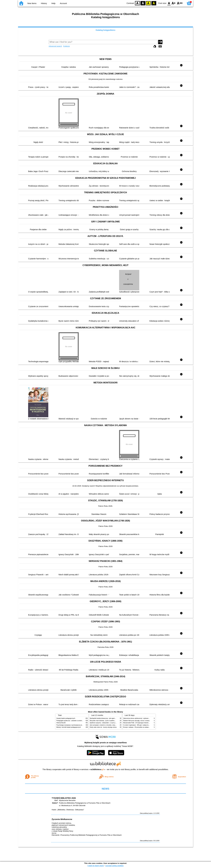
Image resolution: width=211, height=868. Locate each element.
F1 (174, 3)
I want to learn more (96, 866)
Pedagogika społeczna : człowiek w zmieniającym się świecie (75, 721)
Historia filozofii (61, 723)
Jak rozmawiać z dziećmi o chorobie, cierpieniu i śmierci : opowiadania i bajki (113, 725)
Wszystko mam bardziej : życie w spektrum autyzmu (105, 721)
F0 (169, 3)
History (44, 3)
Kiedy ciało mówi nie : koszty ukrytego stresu (103, 727)
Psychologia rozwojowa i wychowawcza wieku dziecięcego (74, 725)
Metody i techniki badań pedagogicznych (69, 727)
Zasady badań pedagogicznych (66, 718)
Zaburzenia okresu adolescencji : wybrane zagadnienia (140, 718)
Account (63, 3)
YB (148, 3)
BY (154, 3)
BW (143, 3)
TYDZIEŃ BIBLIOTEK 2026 (64, 798)
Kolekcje (66, 46)
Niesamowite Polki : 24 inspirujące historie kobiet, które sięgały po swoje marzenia (148, 723)
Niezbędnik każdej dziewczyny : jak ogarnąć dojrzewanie (107, 718)
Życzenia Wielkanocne (62, 819)
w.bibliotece (97, 769)
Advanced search (55, 46)
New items (32, 3)
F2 (180, 3)
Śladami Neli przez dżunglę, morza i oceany (136, 721)
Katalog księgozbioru (105, 30)
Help (53, 3)
